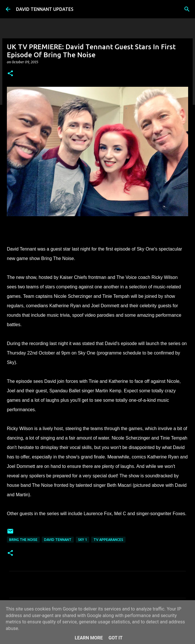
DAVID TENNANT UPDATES (45, 9)
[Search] (187, 9)
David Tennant (58, 540)
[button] (10, 74)
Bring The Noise (23, 540)
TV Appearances (108, 540)
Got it (115, 638)
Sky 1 (82, 540)
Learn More (89, 638)
